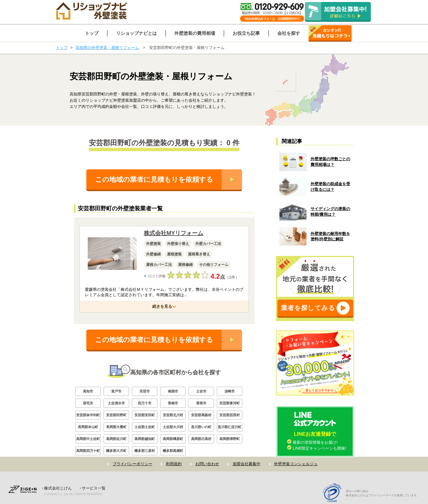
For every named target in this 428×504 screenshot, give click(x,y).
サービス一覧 (94, 488)
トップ (62, 48)
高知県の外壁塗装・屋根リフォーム (107, 48)
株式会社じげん (58, 488)
